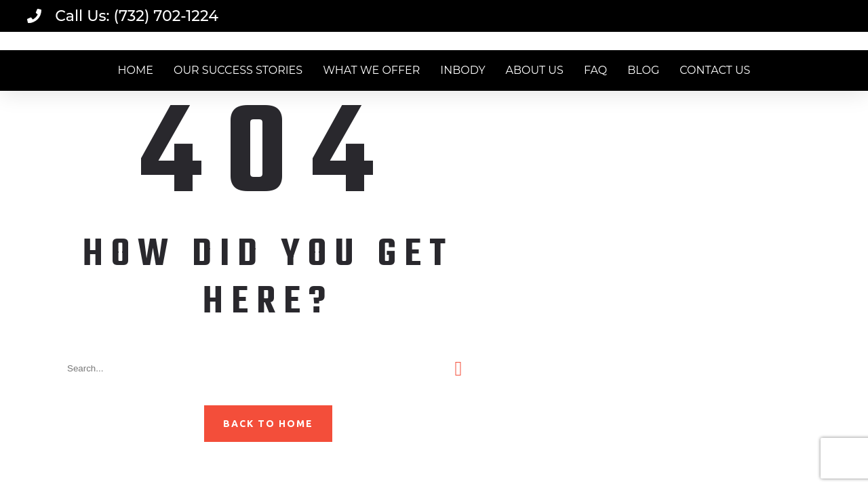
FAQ (595, 70)
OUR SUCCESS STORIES (238, 70)
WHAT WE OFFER (371, 70)
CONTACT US (715, 70)
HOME (136, 70)
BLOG (643, 70)
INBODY (462, 70)
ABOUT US (535, 70)
